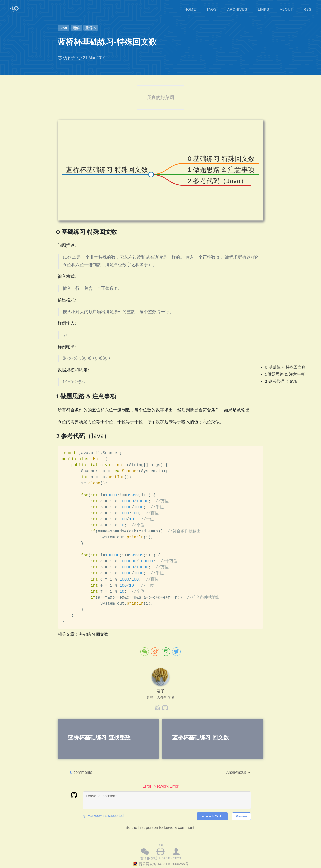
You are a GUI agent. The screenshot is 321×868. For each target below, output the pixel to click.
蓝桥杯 (91, 28)
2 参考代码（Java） (283, 381)
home (190, 7)
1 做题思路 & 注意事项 (285, 374)
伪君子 (69, 58)
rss (308, 7)
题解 (76, 28)
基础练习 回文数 (94, 634)
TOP (161, 845)
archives (237, 7)
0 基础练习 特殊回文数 (285, 367)
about (286, 7)
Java (63, 28)
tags (212, 7)
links (263, 7)
